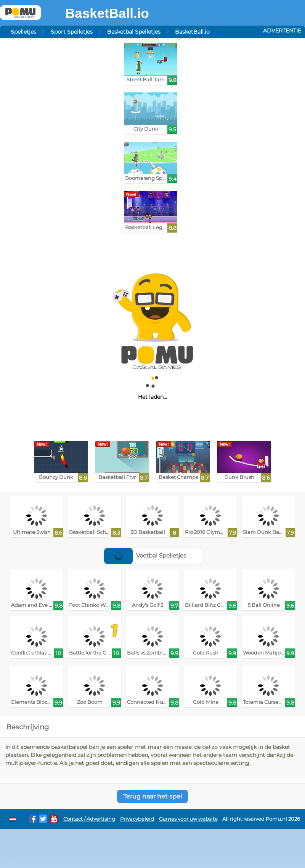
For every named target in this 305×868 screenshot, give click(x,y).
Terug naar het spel (152, 796)
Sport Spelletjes (72, 32)
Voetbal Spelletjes (145, 555)
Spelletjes (23, 32)
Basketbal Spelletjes (134, 32)
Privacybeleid (137, 819)
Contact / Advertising (89, 819)
